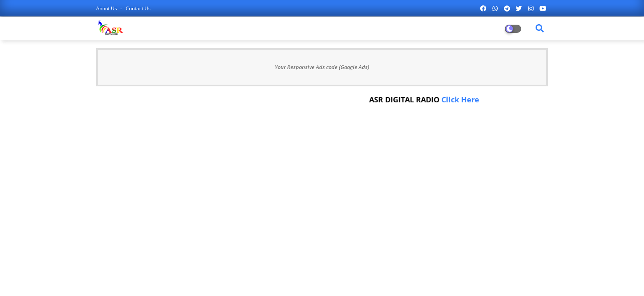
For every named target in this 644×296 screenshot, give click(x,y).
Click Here (462, 99)
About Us (107, 8)
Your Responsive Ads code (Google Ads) (322, 67)
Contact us (138, 8)
